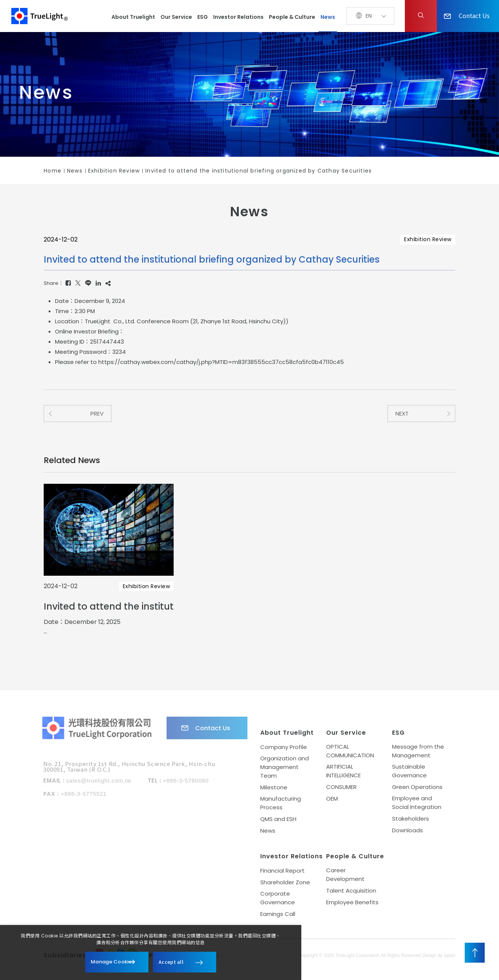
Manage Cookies (113, 962)
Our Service (176, 17)
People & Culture (292, 17)
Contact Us (467, 15)
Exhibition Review (114, 171)
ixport (449, 957)
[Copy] (108, 283)
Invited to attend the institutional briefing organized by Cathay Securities (259, 171)
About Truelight (133, 17)
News (328, 17)
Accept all (171, 962)
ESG (203, 17)
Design (429, 957)
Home (53, 171)
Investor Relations (238, 17)
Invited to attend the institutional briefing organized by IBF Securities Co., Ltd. (109, 606)
